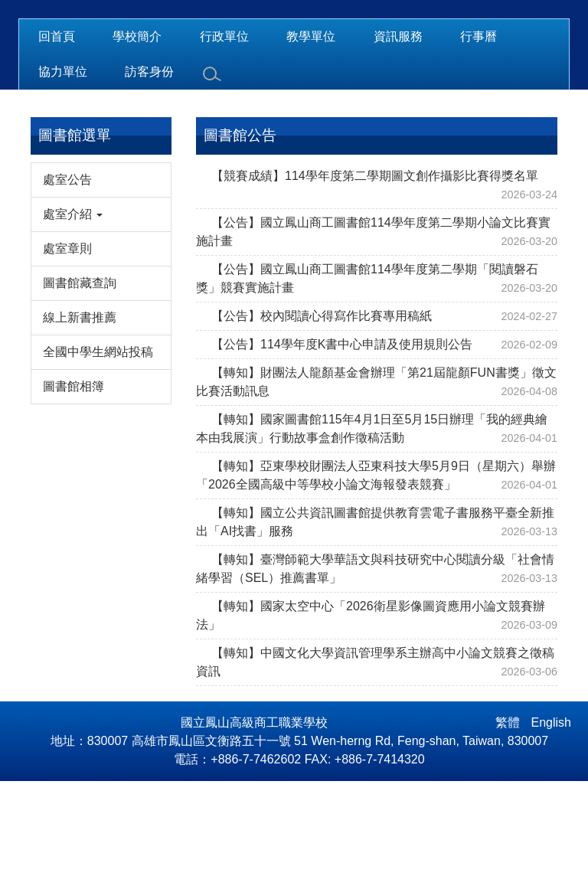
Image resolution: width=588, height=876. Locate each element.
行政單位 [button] (224, 131)
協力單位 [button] (63, 167)
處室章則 (67, 343)
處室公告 (67, 275)
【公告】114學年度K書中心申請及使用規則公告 (342, 439)
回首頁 (57, 131)
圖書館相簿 (73, 481)
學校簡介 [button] (137, 131)
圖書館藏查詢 (80, 378)
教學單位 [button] (311, 131)
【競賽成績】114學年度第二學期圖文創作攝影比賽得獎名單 (375, 271)
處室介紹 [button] (73, 309)
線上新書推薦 (80, 412)
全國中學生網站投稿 (98, 447)
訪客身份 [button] (149, 167)
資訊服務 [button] (398, 131)
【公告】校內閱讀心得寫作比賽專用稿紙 (322, 411)
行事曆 (479, 131)
